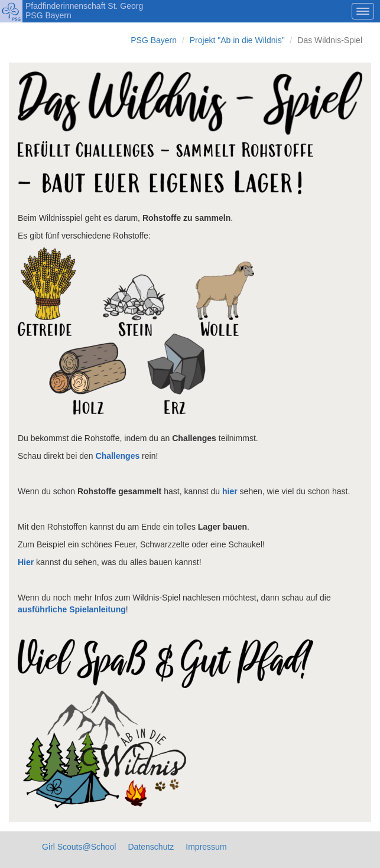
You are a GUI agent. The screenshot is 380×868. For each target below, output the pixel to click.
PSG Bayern (154, 40)
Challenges (118, 456)
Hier (26, 562)
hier (230, 491)
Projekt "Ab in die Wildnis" (237, 40)
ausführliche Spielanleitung (72, 609)
